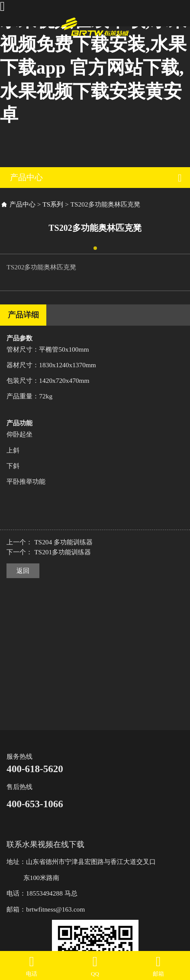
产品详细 (23, 315)
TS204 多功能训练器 (63, 542)
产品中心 (23, 204)
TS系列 (53, 204)
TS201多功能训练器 (63, 552)
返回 (23, 571)
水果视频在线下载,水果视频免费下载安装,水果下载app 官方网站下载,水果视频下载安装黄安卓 (93, 68)
